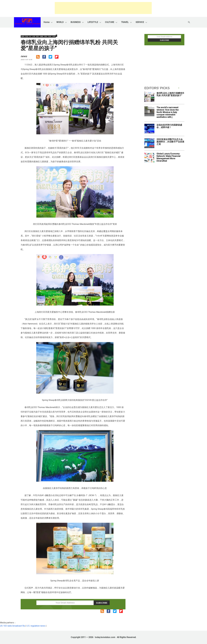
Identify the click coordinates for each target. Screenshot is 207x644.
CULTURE (110, 22)
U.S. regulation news (36, 626)
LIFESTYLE (93, 22)
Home (46, 22)
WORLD (60, 22)
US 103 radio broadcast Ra (12, 626)
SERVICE (140, 22)
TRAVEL (125, 22)
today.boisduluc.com (105, 637)
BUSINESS (76, 22)
